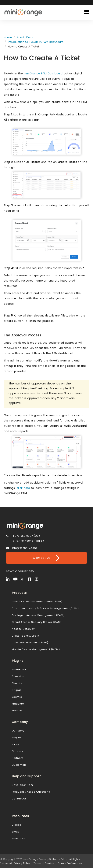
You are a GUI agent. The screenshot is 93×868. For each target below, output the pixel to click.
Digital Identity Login (25, 636)
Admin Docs (25, 37)
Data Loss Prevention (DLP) (30, 643)
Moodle (17, 711)
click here (23, 488)
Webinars (18, 838)
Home (8, 37)
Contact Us (46, 558)
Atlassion (18, 676)
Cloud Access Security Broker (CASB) (37, 622)
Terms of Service (44, 863)
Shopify (17, 683)
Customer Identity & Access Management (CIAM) (45, 608)
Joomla (17, 697)
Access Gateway (23, 629)
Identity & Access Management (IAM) (37, 602)
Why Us (17, 737)
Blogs (16, 832)
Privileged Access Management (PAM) (38, 615)
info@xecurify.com (24, 548)
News (15, 744)
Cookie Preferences (70, 863)
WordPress (19, 670)
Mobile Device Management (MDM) (36, 649)
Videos (17, 825)
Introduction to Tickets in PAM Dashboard (36, 42)
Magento (18, 704)
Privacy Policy (22, 863)
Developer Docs (23, 785)
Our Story (18, 731)
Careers (17, 751)
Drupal (16, 690)
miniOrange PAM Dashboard (43, 73)
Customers (19, 765)
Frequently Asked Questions (31, 792)
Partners (18, 758)
